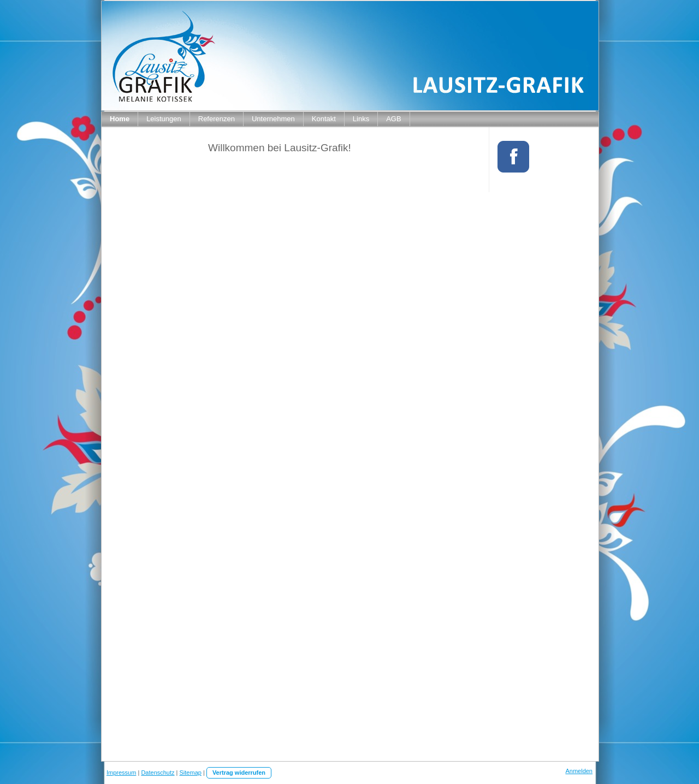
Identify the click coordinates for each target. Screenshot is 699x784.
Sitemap (191, 773)
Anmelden (579, 771)
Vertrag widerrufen (239, 773)
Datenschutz (158, 773)
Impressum (121, 773)
